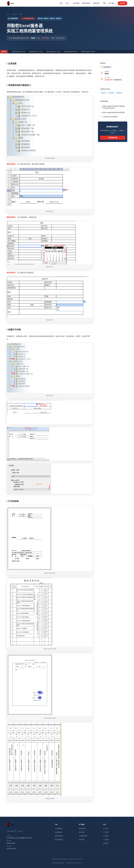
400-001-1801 (11, 843)
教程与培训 (86, 3)
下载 (104, 3)
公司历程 (106, 832)
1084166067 (46, 38)
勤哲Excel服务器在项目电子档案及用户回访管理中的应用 (113, 107)
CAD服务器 (58, 832)
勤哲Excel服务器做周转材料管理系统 (113, 113)
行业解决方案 (83, 836)
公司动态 (106, 836)
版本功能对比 (59, 840)
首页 (61, 3)
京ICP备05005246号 (58, 863)
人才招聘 (106, 840)
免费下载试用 (59, 836)
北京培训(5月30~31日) (20, 52)
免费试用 (122, 3)
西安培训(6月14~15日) (37, 52)
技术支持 (82, 840)
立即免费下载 (113, 138)
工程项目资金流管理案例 (109, 117)
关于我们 (112, 3)
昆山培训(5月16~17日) (55, 52)
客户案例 (76, 3)
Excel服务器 (59, 829)
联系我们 (106, 843)
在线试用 (96, 3)
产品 (68, 3)
